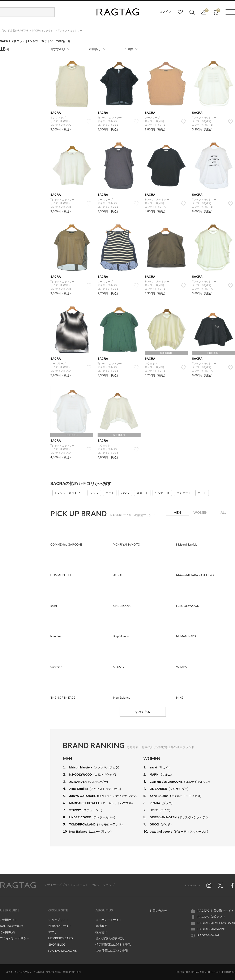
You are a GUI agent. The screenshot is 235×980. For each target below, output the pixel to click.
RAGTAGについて (12, 926)
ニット (110, 493)
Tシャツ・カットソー (69, 493)
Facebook (232, 885)
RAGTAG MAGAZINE (62, 951)
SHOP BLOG (57, 945)
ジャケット (184, 493)
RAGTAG (18, 885)
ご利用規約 (7, 932)
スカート (142, 493)
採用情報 (101, 932)
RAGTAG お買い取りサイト (216, 911)
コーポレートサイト (109, 920)
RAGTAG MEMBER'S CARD (216, 923)
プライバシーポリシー (15, 938)
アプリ (53, 932)
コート (202, 493)
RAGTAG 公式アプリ (211, 917)
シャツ (94, 493)
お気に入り (180, 12)
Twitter (221, 885)
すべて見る (143, 712)
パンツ (125, 493)
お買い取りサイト (60, 926)
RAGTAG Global (208, 935)
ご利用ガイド (9, 920)
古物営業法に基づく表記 (112, 951)
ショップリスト (59, 920)
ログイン (165, 12)
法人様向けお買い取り (110, 938)
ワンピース (162, 493)
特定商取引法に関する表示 (113, 945)
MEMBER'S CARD (61, 938)
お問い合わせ (158, 911)
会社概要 (101, 926)
